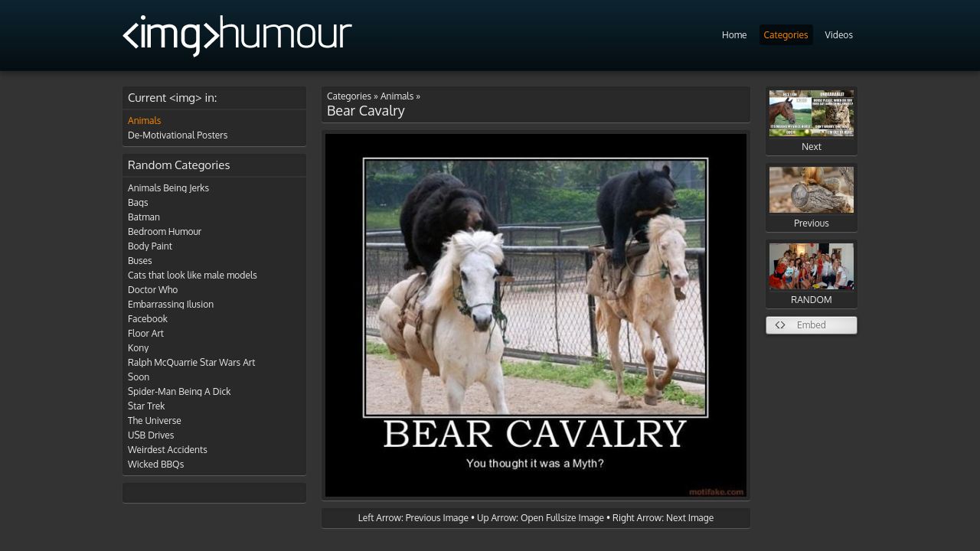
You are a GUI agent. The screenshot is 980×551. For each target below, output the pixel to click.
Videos (839, 35)
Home (735, 35)
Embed (812, 325)
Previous (812, 198)
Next (812, 121)
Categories (786, 35)
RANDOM (812, 274)
